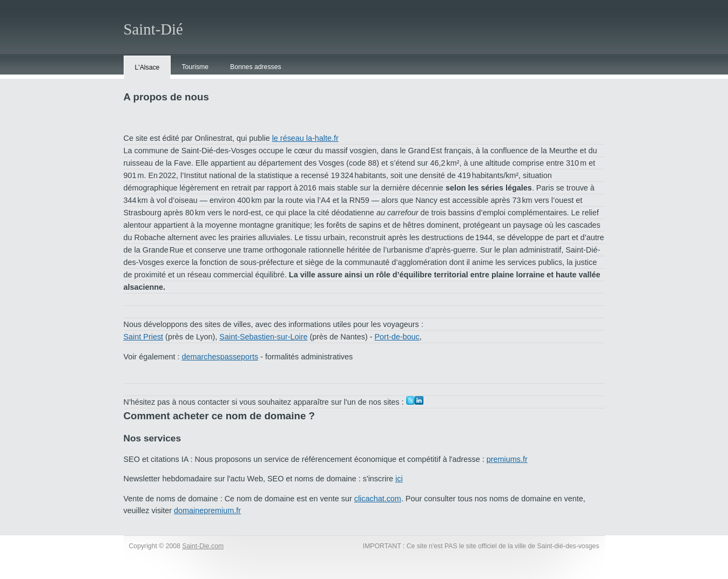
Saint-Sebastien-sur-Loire (263, 337)
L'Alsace (147, 67)
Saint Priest (144, 337)
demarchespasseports (220, 357)
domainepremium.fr (207, 510)
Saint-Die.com (203, 546)
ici (399, 479)
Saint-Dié (153, 29)
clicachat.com (378, 499)
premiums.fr (507, 459)
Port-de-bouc (397, 337)
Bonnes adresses (256, 67)
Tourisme (195, 67)
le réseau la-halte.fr (305, 138)
